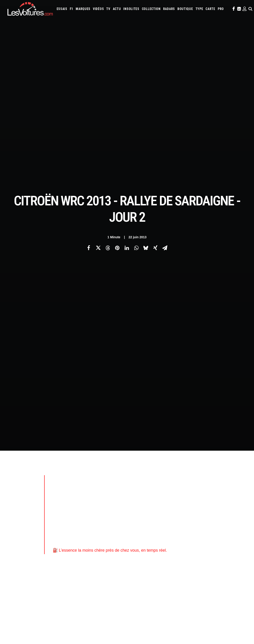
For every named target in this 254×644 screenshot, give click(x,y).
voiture (159, 358)
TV (108, 9)
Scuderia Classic (82, 499)
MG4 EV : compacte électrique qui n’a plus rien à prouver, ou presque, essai (56, 592)
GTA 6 (76, 511)
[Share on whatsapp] (136, 80)
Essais (62, 9)
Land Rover (235, 487)
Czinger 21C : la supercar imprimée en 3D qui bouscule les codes (181, 586)
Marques (83, 9)
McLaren (181, 493)
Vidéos (98, 9)
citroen (74, 358)
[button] (233, 9)
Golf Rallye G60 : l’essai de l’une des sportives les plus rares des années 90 (188, 574)
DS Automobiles (189, 480)
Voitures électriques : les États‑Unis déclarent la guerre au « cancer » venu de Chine (61, 581)
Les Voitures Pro (83, 483)
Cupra (164, 480)
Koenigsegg (189, 487)
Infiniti (149, 487)
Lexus (136, 493)
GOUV (237, 517)
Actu (117, 9)
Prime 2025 (139, 523)
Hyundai (137, 487)
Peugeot (137, 499)
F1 (71, 9)
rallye (143, 358)
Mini (213, 493)
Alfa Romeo (151, 474)
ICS (74, 535)
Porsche (150, 499)
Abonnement (16, 483)
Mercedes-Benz (198, 493)
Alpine (164, 474)
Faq (10, 491)
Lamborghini (207, 487)
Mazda (169, 493)
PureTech (173, 523)
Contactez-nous (18, 499)
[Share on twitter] (98, 80)
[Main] (127, 407)
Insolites (131, 9)
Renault (163, 499)
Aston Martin (180, 474)
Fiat (215, 480)
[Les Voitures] (30, 9)
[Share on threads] (108, 80)
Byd (234, 474)
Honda (233, 480)
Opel (232, 493)
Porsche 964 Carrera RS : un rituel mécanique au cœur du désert (180, 598)
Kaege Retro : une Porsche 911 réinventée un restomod (173, 604)
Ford (223, 480)
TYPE (199, 9)
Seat (191, 499)
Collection (151, 9)
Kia (177, 487)
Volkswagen (140, 505)
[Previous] (55, 407)
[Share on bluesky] (146, 80)
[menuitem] (62, 9)
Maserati (157, 493)
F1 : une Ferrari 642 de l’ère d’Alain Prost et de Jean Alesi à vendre (50, 575)
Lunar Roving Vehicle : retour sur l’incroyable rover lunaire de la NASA (184, 610)
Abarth (137, 474)
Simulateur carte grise (146, 517)
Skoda (200, 499)
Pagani (241, 493)
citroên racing (97, 358)
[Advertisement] (131, 171)
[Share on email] (165, 80)
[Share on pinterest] (117, 80)
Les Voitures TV (82, 475)
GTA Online (79, 527)
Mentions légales (19, 507)
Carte (11, 475)
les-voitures (123, 358)
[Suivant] (199, 407)
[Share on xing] (155, 80)
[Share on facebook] (89, 80)
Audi (193, 474)
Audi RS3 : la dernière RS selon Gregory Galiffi (167, 581)
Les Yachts (79, 491)
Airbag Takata (156, 523)
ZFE (210, 517)
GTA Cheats (79, 519)
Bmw (214, 474)
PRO (221, 9)
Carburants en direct (195, 523)
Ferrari (206, 480)
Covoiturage (223, 517)
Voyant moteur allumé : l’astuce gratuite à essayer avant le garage (181, 592)
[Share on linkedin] (127, 80)
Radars (169, 9)
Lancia (221, 487)
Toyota (231, 499)
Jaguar (161, 487)
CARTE (210, 9)
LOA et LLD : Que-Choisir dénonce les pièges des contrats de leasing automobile (60, 569)
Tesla (220, 499)
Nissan (222, 493)
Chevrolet (139, 480)
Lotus (146, 493)
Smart (210, 499)
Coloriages (199, 517)
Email (136, 430)
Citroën (195, 312)
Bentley (204, 474)
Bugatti (225, 474)
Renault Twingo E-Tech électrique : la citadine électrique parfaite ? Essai (54, 587)
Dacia (173, 480)
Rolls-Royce (178, 499)
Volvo (154, 505)
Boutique (185, 9)
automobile (54, 358)
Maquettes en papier (176, 517)
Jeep (170, 487)
